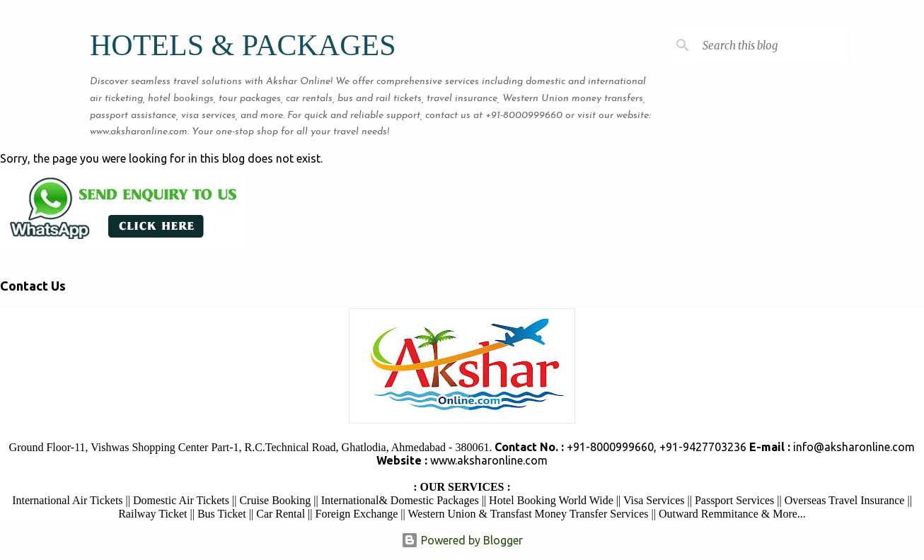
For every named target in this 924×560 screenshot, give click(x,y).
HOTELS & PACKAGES (243, 45)
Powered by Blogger (462, 540)
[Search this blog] (771, 45)
